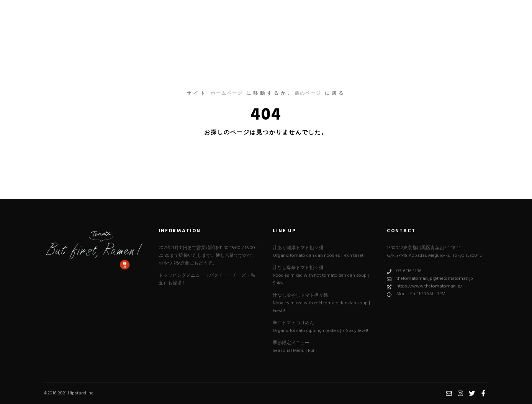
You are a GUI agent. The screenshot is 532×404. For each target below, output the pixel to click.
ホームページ (227, 94)
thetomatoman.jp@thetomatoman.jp (430, 279)
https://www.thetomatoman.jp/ (425, 286)
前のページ (308, 94)
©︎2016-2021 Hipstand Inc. (69, 393)
